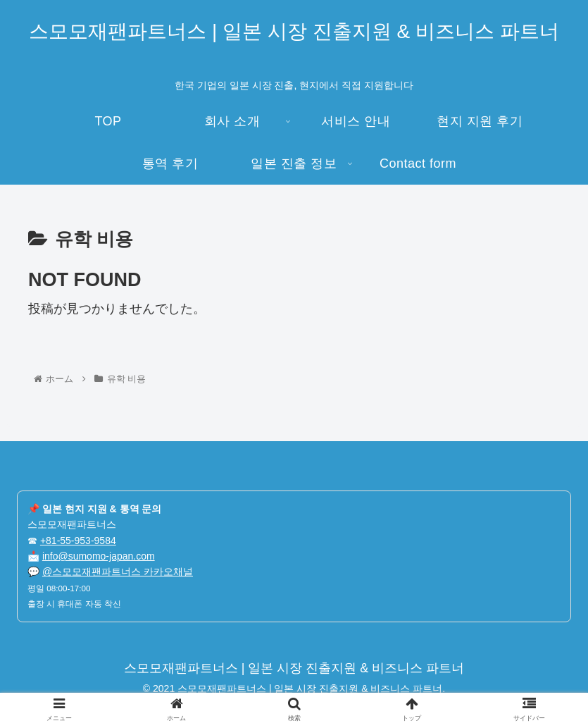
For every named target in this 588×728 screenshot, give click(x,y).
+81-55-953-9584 (78, 541)
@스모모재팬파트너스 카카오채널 (118, 572)
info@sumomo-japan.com (99, 556)
